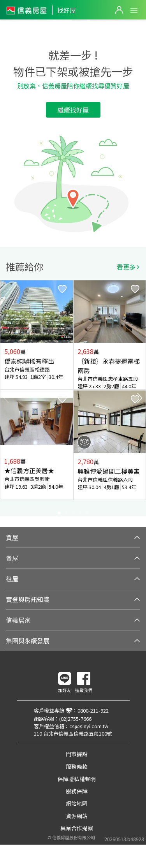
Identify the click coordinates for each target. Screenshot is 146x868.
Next (140, 398)
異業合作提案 (77, 828)
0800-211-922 (93, 710)
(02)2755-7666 (75, 719)
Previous (6, 398)
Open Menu (134, 11)
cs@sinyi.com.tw (89, 726)
